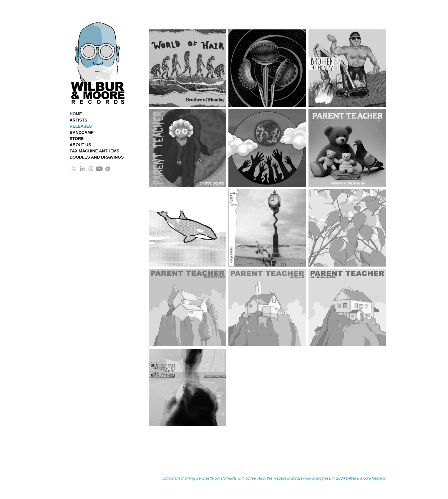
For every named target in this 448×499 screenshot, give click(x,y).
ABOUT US (80, 145)
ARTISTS (78, 120)
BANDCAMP (82, 132)
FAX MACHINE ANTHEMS (94, 151)
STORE (77, 139)
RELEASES (81, 126)
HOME (76, 114)
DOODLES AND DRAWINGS (97, 157)
